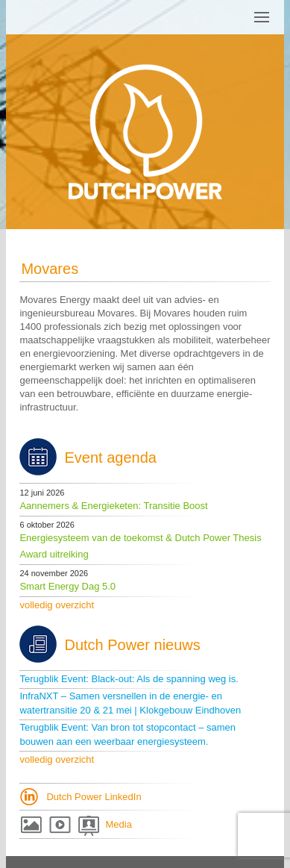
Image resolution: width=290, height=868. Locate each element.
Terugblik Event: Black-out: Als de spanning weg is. (129, 679)
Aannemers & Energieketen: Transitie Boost (113, 506)
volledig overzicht (57, 605)
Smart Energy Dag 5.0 (67, 586)
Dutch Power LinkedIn (94, 797)
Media (118, 824)
